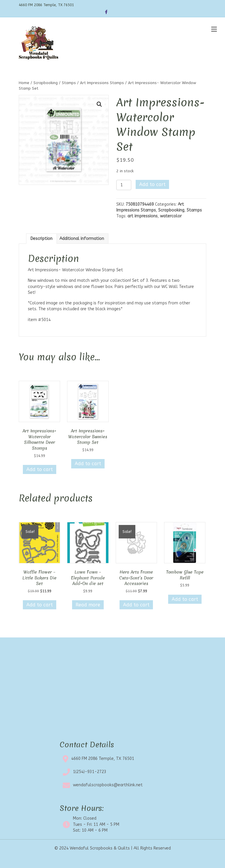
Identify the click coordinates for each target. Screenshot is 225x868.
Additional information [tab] (82, 239)
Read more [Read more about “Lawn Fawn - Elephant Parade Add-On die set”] (88, 605)
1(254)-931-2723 (90, 772)
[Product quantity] (124, 185)
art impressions (143, 216)
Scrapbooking (46, 83)
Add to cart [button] (40, 469)
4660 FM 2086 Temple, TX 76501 (103, 759)
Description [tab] (41, 239)
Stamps (69, 83)
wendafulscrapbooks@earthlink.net (108, 785)
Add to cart (152, 184)
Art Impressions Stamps (102, 83)
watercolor (171, 216)
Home (24, 83)
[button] (99, 104)
